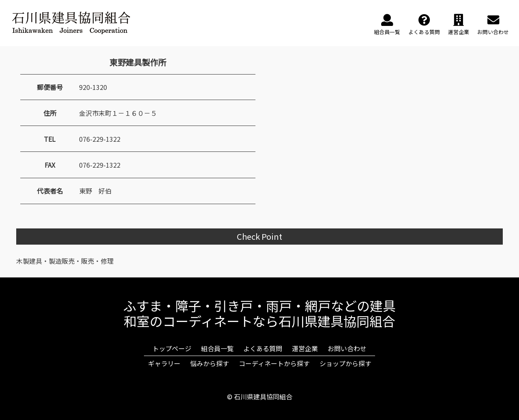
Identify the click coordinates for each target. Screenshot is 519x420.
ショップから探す (345, 363)
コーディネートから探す (274, 363)
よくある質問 (263, 348)
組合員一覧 (217, 348)
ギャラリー (164, 363)
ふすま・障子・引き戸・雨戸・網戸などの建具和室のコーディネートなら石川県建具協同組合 (259, 313)
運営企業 (305, 348)
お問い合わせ (347, 348)
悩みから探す (210, 363)
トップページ (172, 348)
